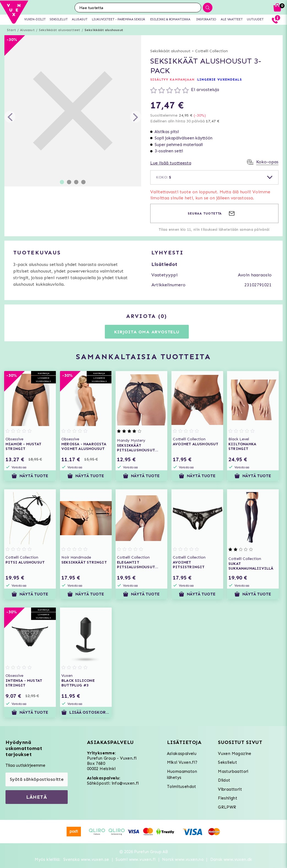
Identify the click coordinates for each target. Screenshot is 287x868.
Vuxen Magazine (235, 754)
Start (11, 30)
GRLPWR (227, 807)
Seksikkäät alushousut (104, 30)
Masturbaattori (233, 771)
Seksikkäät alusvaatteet (60, 30)
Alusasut (27, 30)
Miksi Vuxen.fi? (182, 762)
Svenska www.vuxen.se (86, 859)
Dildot (224, 780)
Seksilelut (227, 762)
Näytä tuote (30, 476)
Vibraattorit (230, 789)
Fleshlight (228, 798)
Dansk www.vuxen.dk (231, 859)
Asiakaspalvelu (182, 754)
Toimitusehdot (182, 787)
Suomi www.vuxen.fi (136, 859)
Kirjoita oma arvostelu (147, 332)
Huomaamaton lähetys (182, 775)
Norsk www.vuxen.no (183, 859)
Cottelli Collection (211, 51)
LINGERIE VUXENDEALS (220, 79)
